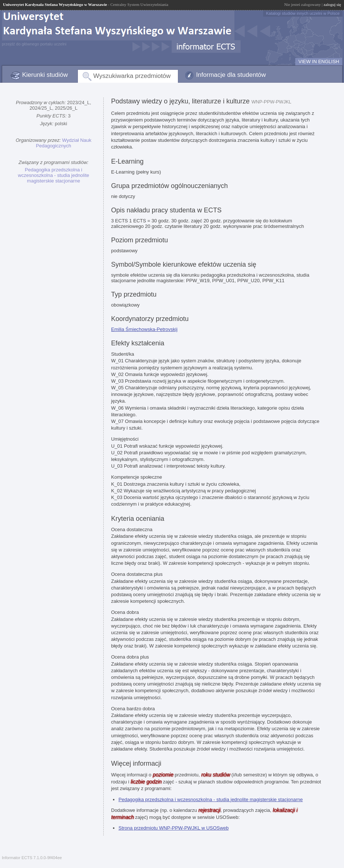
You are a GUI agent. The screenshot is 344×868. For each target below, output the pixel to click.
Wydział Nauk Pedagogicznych (63, 143)
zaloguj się (332, 4)
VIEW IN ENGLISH (319, 61)
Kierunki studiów (45, 75)
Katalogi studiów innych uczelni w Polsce (303, 13)
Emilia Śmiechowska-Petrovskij (144, 329)
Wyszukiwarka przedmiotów (132, 76)
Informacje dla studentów (231, 75)
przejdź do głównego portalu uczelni (34, 44)
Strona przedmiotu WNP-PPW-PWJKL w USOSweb (173, 828)
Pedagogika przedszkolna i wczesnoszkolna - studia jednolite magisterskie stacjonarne (54, 175)
